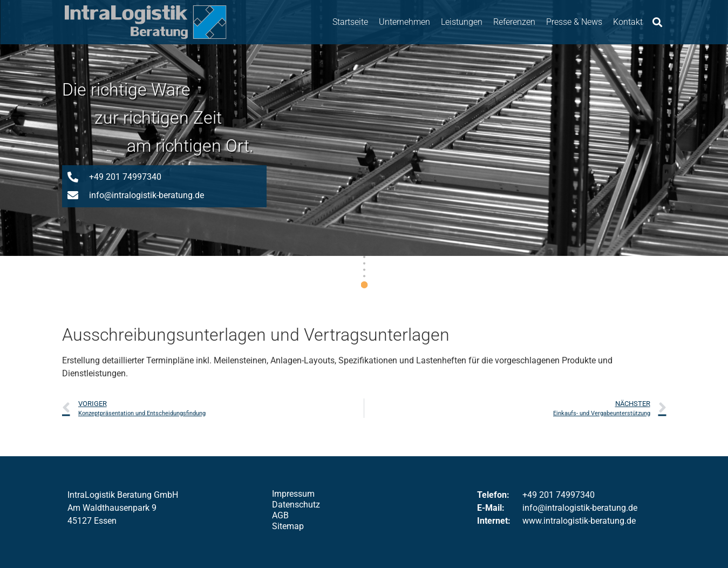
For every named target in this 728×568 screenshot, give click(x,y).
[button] (657, 22)
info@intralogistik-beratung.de (580, 508)
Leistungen (462, 22)
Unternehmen (404, 22)
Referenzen (514, 22)
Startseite (350, 22)
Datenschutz (296, 505)
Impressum (293, 494)
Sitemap (288, 526)
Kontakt (628, 22)
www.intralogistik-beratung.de (579, 521)
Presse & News (574, 22)
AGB (280, 515)
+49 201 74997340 (559, 495)
